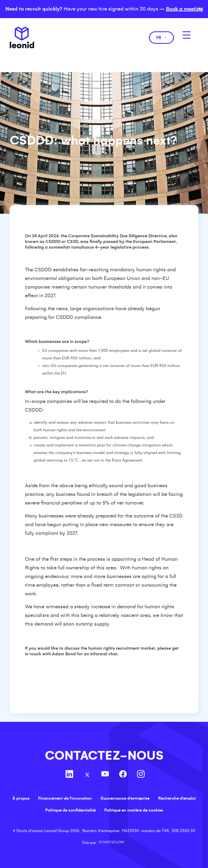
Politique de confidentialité (70, 810)
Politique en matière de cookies (134, 810)
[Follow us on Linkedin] (69, 775)
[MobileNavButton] (187, 35)
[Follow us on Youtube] (105, 775)
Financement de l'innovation (65, 798)
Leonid (22, 38)
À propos (21, 798)
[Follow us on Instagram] (141, 775)
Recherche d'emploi (177, 798)
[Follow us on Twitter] (87, 775)
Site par (104, 843)
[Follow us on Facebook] (123, 775)
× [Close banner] (200, 9)
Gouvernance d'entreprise (125, 798)
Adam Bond (64, 654)
